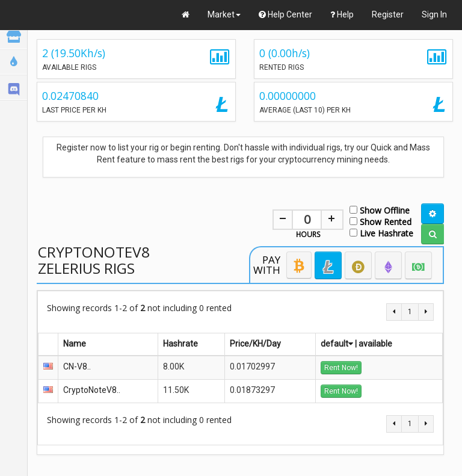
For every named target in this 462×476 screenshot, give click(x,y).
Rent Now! (341, 368)
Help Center (285, 14)
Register (388, 14)
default (337, 344)
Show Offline (380, 210)
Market (224, 14)
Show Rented (380, 221)
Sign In (434, 14)
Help (342, 14)
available (375, 344)
